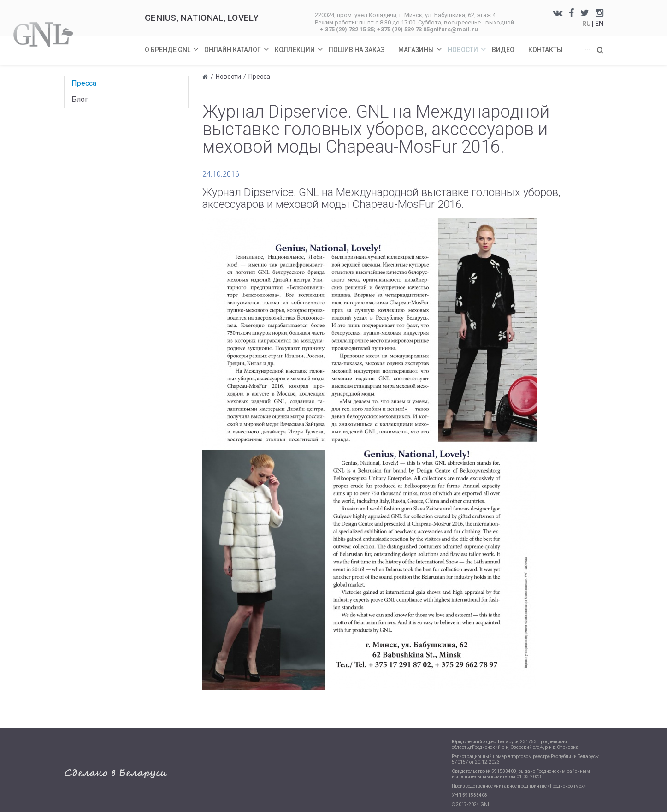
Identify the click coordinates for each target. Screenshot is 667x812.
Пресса (84, 83)
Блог (80, 99)
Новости (467, 44)
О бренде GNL (172, 44)
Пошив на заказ (357, 50)
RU (587, 24)
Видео (503, 50)
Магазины (421, 44)
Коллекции (299, 44)
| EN (598, 24)
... (587, 48)
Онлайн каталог (237, 44)
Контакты (545, 50)
